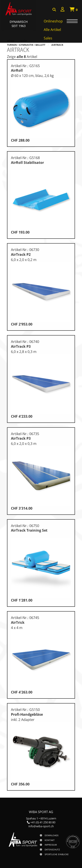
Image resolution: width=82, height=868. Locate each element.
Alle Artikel (52, 30)
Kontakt (50, 840)
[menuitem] (63, 10)
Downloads (51, 835)
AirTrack (57, 45)
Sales (48, 38)
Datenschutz (52, 849)
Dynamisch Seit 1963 (19, 24)
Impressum (51, 845)
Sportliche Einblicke (57, 854)
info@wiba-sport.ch (41, 826)
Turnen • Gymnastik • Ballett (26, 45)
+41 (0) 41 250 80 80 (43, 822)
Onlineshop (53, 21)
